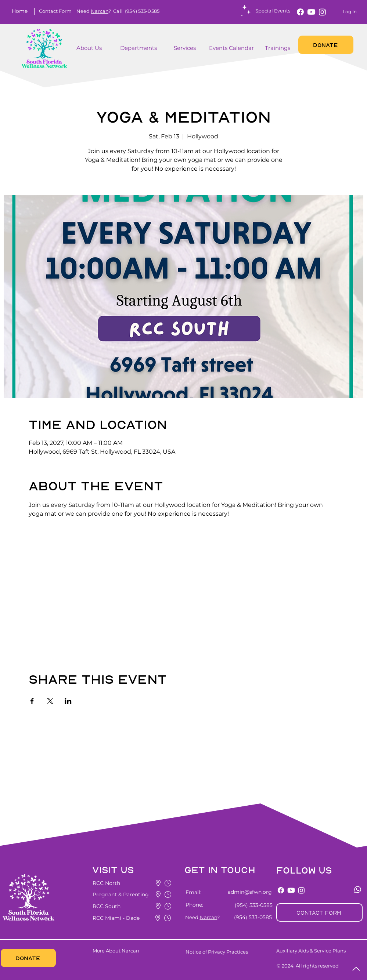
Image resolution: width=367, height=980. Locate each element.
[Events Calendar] (232, 48)
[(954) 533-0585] (252, 905)
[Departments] (144, 48)
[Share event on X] (50, 701)
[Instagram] (322, 12)
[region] (101, 52)
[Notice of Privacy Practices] (229, 952)
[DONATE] (326, 45)
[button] (55, 11)
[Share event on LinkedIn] (68, 701)
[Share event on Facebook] (32, 701)
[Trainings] (278, 48)
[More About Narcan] (137, 951)
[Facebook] (300, 12)
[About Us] (91, 48)
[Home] (21, 11)
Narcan (100, 11)
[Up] (356, 969)
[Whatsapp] (358, 890)
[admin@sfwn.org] (246, 892)
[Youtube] (311, 12)
